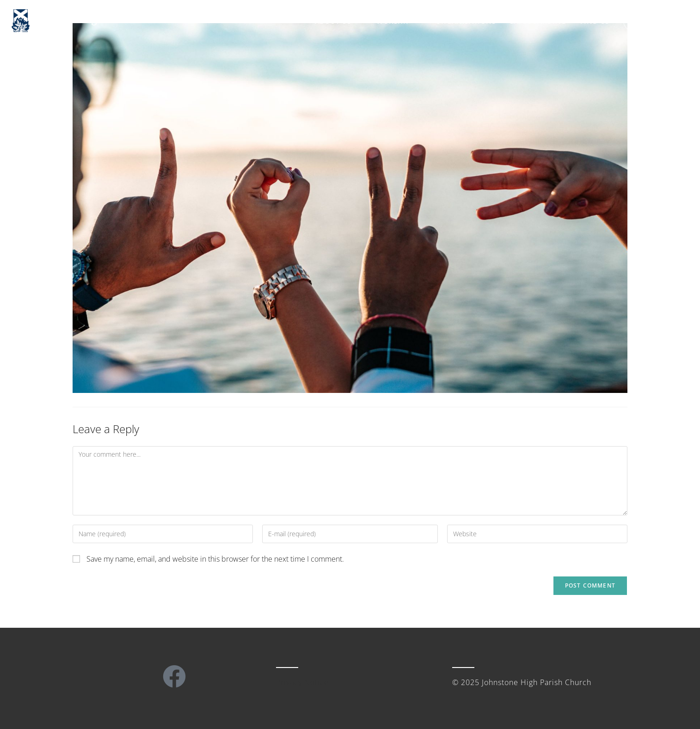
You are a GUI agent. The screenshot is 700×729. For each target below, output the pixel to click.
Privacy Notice (302, 682)
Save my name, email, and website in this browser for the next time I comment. (215, 559)
